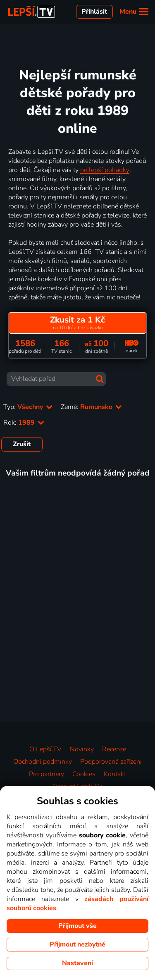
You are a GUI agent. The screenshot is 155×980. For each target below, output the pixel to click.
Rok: (24, 423)
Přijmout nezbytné (77, 944)
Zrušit (22, 444)
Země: (91, 407)
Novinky (82, 749)
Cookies (84, 774)
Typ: (28, 407)
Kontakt (115, 774)
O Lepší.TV (45, 749)
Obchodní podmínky (43, 762)
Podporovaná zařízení (111, 762)
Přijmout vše (77, 926)
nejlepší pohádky (105, 170)
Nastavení (77, 963)
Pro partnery (46, 774)
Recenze (114, 749)
